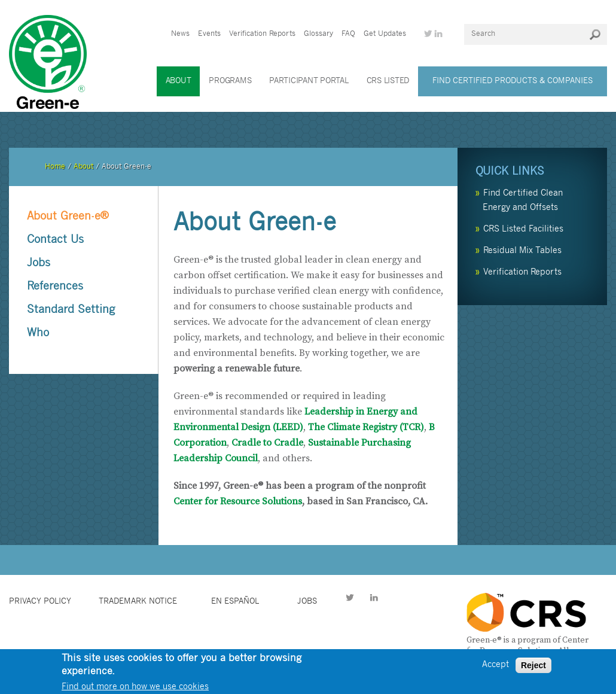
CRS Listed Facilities (523, 229)
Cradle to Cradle (267, 443)
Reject (533, 669)
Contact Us (55, 240)
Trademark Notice (138, 602)
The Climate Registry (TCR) (366, 427)
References (55, 287)
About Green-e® (68, 217)
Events (209, 34)
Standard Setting (71, 310)
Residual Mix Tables (522, 251)
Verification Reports (262, 34)
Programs (230, 81)
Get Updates (385, 34)
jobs (307, 602)
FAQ (348, 34)
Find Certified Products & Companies (513, 81)
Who (38, 334)
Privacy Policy (40, 602)
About (179, 81)
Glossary (318, 34)
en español (235, 602)
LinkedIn (373, 599)
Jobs (39, 264)
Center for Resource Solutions (238, 501)
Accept (495, 669)
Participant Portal (309, 81)
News (180, 34)
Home (55, 167)
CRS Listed (388, 81)
